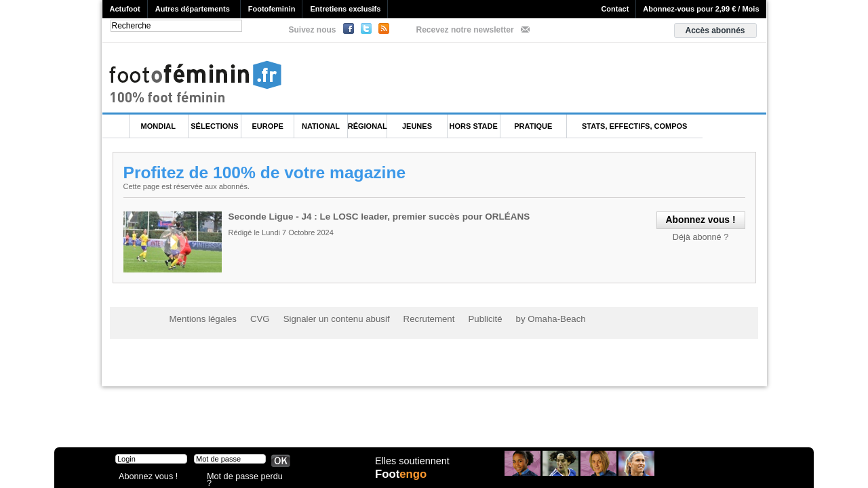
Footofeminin (272, 9)
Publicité (460, 319)
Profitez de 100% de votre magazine (267, 172)
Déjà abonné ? (703, 236)
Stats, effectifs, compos (634, 126)
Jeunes (417, 126)
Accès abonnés (715, 30)
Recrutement (409, 319)
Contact (615, 9)
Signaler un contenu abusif (323, 319)
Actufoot (125, 9)
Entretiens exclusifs (345, 9)
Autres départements (193, 9)
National (321, 126)
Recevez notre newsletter (465, 30)
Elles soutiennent (411, 466)
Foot (403, 479)
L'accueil (116, 126)
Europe (268, 126)
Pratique (533, 126)
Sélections (214, 126)
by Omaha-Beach (521, 319)
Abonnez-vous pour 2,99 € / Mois (701, 9)
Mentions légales (200, 319)
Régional (368, 126)
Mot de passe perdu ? (243, 477)
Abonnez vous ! (144, 477)
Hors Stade (474, 126)
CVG (253, 319)
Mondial (158, 126)
